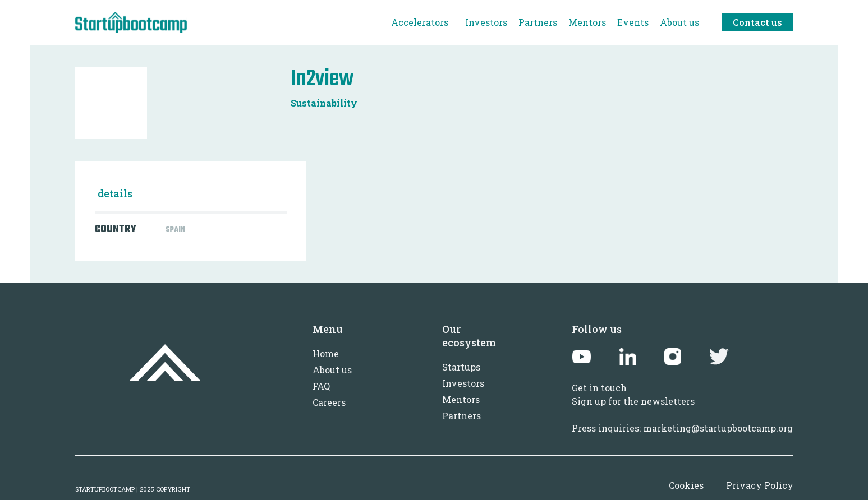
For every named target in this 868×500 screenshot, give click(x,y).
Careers (329, 402)
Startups (461, 367)
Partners (461, 416)
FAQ (321, 386)
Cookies (686, 485)
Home (326, 353)
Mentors (461, 399)
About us (332, 370)
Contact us (757, 22)
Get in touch (599, 388)
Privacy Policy (760, 485)
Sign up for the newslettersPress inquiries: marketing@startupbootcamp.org (682, 415)
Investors (463, 383)
